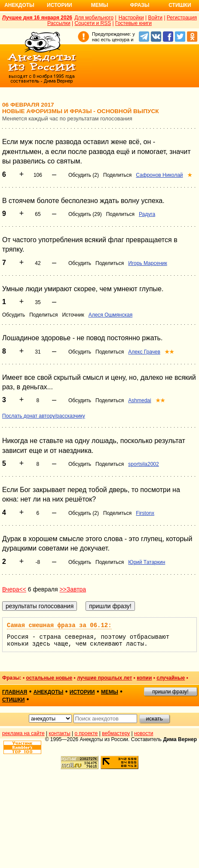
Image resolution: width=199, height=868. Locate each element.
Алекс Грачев (144, 352)
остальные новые (49, 678)
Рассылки (59, 23)
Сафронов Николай (159, 175)
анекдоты (49, 692)
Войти (155, 18)
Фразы (139, 5)
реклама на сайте (23, 733)
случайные (171, 678)
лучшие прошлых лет (104, 678)
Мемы (100, 5)
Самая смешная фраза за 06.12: (59, 625)
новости (144, 733)
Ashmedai (139, 400)
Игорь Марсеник (147, 263)
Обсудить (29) (85, 214)
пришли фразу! (170, 692)
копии (144, 678)
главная (15, 692)
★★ (169, 352)
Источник (73, 315)
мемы (110, 692)
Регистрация (182, 18)
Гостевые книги (133, 23)
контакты (60, 733)
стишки (13, 700)
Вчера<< (14, 589)
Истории (60, 5)
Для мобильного (94, 18)
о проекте (86, 733)
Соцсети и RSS (93, 23)
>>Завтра (73, 589)
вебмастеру (116, 733)
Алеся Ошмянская (111, 315)
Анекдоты (19, 5)
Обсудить (80, 263)
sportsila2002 (143, 464)
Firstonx (145, 513)
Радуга (147, 214)
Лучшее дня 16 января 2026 (37, 18)
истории (82, 692)
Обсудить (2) (84, 175)
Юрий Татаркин (147, 562)
